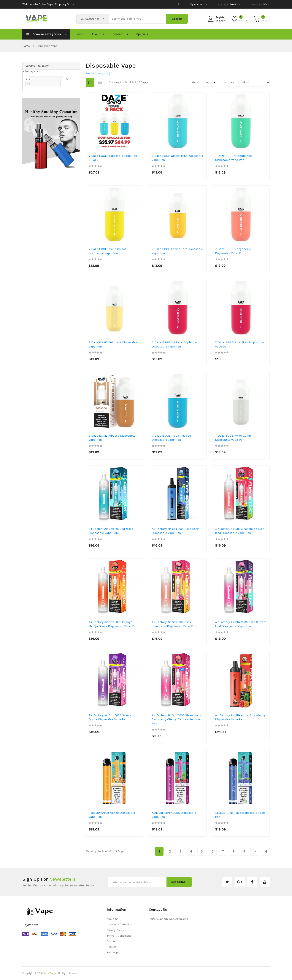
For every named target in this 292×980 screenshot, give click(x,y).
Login (222, 21)
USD (266, 4)
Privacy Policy (115, 930)
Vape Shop (50, 973)
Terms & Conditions (119, 936)
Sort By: (229, 82)
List (100, 82)
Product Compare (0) (99, 73)
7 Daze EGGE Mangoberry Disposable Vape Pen (233, 251)
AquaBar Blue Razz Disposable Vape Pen (240, 815)
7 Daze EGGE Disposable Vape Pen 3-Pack (113, 158)
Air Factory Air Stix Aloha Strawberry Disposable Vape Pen (240, 717)
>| (265, 851)
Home (26, 46)
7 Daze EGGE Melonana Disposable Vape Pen (113, 345)
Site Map (112, 952)
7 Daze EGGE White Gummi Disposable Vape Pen (234, 438)
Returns (111, 947)
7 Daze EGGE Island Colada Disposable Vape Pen (108, 251)
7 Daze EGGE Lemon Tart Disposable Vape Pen (177, 251)
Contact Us (114, 941)
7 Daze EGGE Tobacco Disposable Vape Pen (112, 438)
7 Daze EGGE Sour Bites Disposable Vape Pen (240, 345)
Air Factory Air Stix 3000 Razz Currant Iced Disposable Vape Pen (241, 624)
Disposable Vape (47, 46)
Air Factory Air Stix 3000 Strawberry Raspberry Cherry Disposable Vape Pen (176, 719)
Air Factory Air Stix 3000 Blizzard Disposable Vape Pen (111, 531)
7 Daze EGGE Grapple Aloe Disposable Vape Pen (234, 158)
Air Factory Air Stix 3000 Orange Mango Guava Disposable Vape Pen (113, 624)
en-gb (235, 4)
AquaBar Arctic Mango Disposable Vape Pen (112, 815)
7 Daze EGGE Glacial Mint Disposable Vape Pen (177, 158)
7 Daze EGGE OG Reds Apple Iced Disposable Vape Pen (175, 345)
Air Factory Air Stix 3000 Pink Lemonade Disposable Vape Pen (174, 624)
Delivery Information (119, 924)
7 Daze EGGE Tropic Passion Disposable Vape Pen (171, 438)
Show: (196, 82)
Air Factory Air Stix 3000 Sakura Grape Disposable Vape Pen (110, 717)
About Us (112, 919)
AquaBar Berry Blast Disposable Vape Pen (174, 815)
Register (220, 17)
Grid (90, 82)
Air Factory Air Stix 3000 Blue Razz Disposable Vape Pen (175, 531)
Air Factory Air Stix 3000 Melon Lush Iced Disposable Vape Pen (240, 531)
